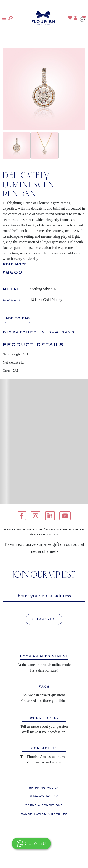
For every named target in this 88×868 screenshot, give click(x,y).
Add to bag (18, 318)
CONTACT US (44, 748)
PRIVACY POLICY (44, 797)
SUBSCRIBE (44, 619)
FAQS (44, 687)
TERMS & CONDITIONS (44, 805)
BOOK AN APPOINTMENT (44, 657)
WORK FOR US (44, 718)
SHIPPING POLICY (44, 788)
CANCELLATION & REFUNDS (44, 814)
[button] (4, 18)
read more (15, 264)
